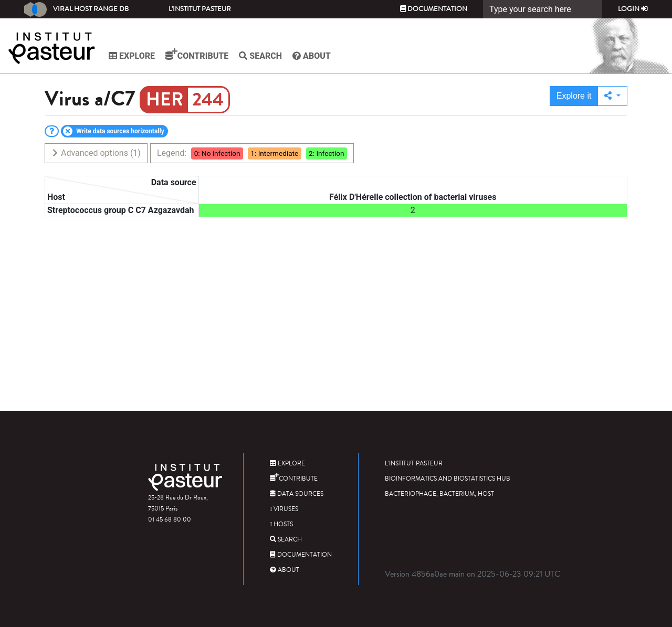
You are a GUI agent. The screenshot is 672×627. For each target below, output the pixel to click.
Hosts (281, 524)
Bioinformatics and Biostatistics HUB (448, 479)
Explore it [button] (574, 96)
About (312, 56)
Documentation (434, 9)
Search (260, 56)
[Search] (543, 9)
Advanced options (96, 153)
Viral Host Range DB (76, 9)
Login (633, 9)
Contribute (197, 55)
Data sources (297, 494)
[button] (612, 96)
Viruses (284, 509)
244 (208, 100)
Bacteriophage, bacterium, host (439, 494)
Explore (132, 56)
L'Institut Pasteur (200, 9)
